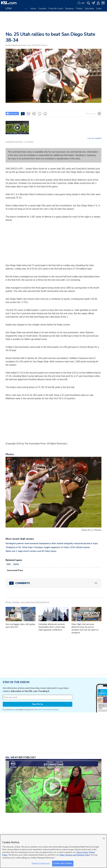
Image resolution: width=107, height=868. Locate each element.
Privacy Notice (54, 710)
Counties (42, 9)
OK (104, 838)
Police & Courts (56, 9)
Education (90, 9)
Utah (9, 564)
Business (70, 9)
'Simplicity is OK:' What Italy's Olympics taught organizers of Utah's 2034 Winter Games (48, 547)
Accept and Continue (63, 863)
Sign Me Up (37, 704)
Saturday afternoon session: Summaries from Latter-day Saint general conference (52, 627)
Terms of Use (43, 710)
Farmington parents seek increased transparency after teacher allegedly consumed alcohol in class (52, 543)
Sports (16, 564)
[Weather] (81, 3)
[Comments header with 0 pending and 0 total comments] (54, 583)
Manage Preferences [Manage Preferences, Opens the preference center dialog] (41, 863)
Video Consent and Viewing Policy (75, 855)
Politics (79, 9)
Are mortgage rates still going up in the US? (20, 626)
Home (33, 9)
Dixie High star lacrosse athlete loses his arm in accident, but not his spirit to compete (85, 628)
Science (100, 9)
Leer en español (95, 138)
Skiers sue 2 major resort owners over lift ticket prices (31, 551)
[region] (53, 851)
